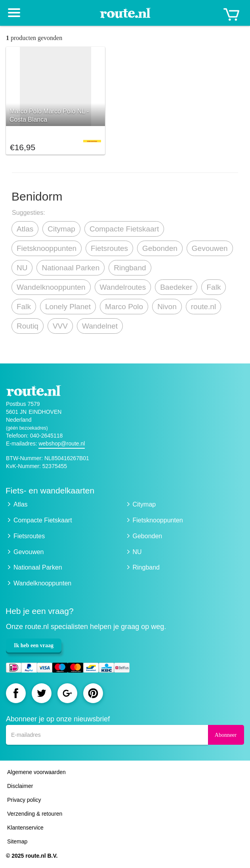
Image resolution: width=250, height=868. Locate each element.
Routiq (28, 326)
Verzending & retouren (35, 814)
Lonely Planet (68, 307)
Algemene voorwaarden (36, 772)
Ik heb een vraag (34, 645)
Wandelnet (100, 326)
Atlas (25, 229)
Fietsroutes (109, 248)
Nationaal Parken (71, 268)
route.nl (203, 307)
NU (22, 268)
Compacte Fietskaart (124, 229)
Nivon (167, 307)
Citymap (61, 229)
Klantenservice (25, 828)
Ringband (130, 268)
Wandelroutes (123, 287)
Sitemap (17, 841)
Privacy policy (24, 800)
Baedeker (176, 287)
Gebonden (160, 248)
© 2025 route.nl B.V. (32, 856)
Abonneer (226, 735)
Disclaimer (20, 786)
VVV (60, 326)
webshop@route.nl (62, 444)
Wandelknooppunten (51, 287)
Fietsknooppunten (47, 248)
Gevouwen (210, 248)
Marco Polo (124, 307)
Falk (214, 287)
